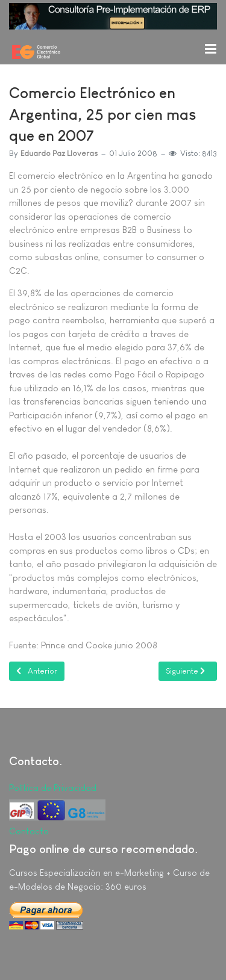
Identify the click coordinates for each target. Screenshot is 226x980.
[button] (210, 48)
